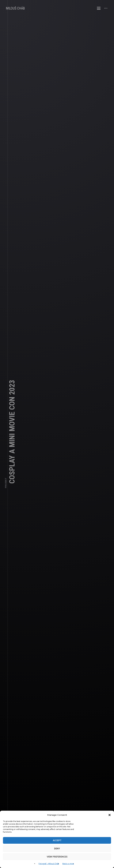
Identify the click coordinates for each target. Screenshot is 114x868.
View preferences (57, 857)
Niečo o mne (68, 864)
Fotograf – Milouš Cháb (49, 864)
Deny (57, 849)
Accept (57, 840)
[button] (110, 815)
